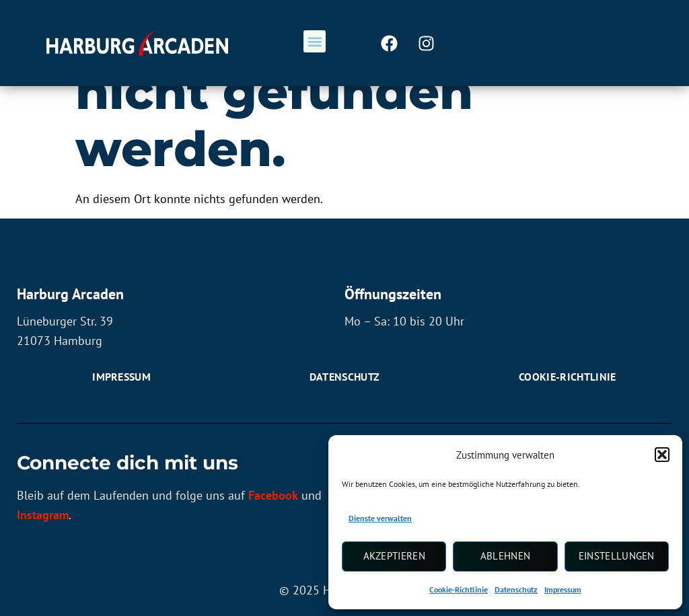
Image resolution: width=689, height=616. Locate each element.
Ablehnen (505, 556)
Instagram (43, 515)
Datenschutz (516, 589)
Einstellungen (617, 556)
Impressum (563, 589)
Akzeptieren (394, 556)
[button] (662, 455)
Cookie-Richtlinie (459, 589)
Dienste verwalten (380, 518)
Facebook (273, 495)
